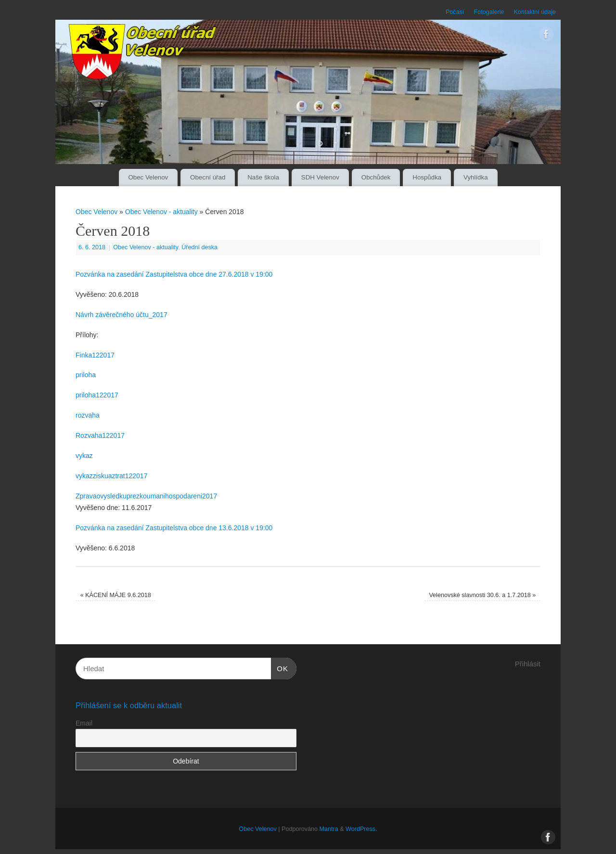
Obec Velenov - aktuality (161, 212)
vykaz (84, 456)
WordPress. (361, 829)
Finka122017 (95, 355)
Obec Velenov (148, 177)
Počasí (455, 12)
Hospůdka (427, 177)
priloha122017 (97, 395)
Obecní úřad (208, 177)
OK (280, 667)
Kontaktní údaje (535, 12)
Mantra (328, 829)
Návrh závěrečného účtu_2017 (122, 315)
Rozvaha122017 (100, 435)
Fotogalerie (489, 12)
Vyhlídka (476, 177)
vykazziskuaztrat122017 (111, 476)
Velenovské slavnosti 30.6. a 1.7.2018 (482, 595)
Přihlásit (528, 664)
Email (84, 723)
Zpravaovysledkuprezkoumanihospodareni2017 (146, 496)
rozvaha (88, 415)
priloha (86, 375)
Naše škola (263, 177)
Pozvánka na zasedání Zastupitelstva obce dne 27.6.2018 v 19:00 (174, 274)
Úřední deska (199, 247)
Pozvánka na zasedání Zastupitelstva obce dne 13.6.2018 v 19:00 (174, 528)
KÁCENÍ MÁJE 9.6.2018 (116, 595)
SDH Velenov (320, 177)
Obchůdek (376, 177)
